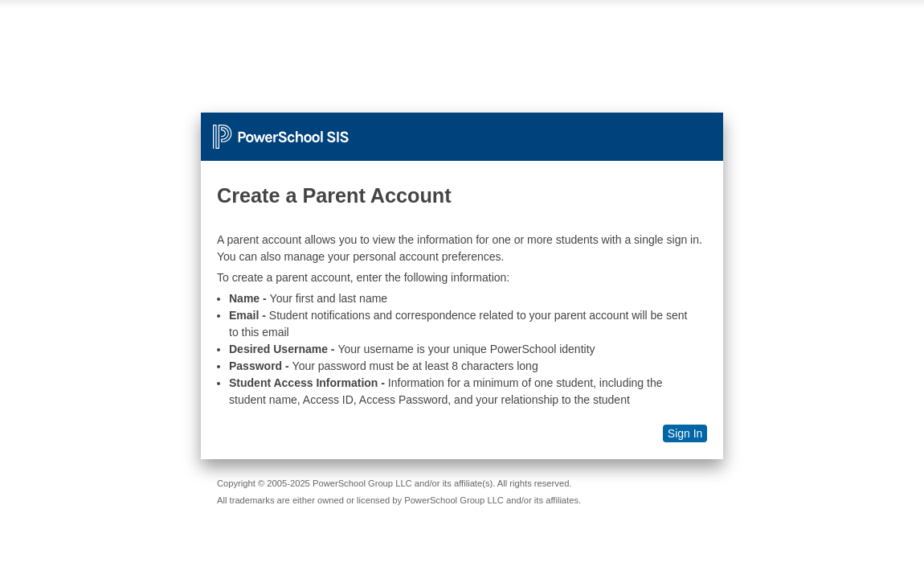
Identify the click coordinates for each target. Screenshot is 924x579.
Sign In (685, 433)
